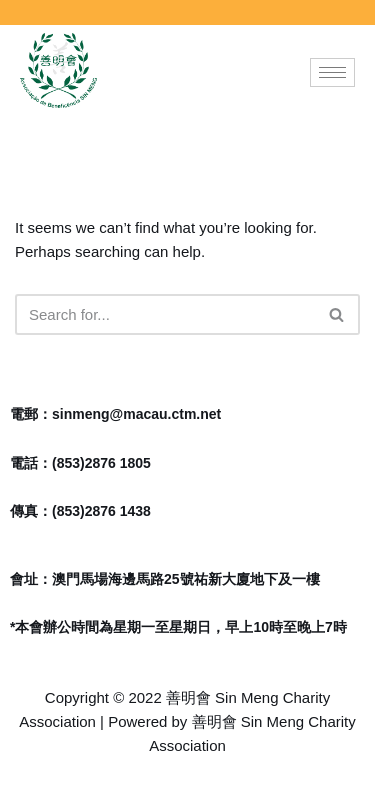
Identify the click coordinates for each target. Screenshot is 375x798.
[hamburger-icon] (332, 72)
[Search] (165, 314)
